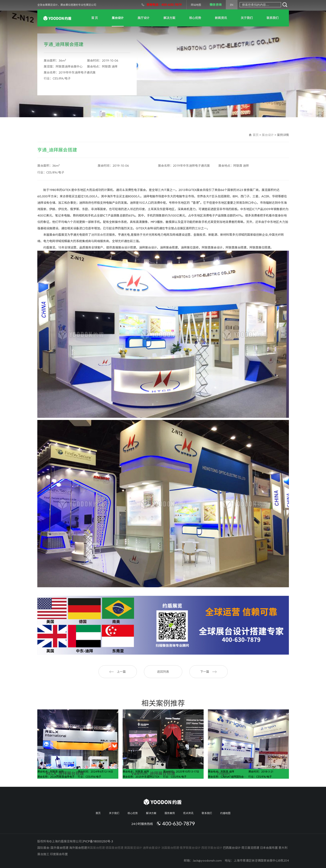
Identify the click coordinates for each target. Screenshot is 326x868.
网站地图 (196, 5)
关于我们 (247, 18)
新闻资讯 (221, 18)
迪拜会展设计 (152, 848)
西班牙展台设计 (212, 848)
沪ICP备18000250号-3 (98, 841)
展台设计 (118, 18)
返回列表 (163, 672)
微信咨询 (216, 5)
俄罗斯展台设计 (190, 848)
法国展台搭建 (170, 848)
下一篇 (208, 672)
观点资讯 (188, 813)
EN (232, 5)
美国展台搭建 (96, 848)
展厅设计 (143, 18)
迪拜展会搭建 (100, 235)
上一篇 (118, 672)
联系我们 (272, 18)
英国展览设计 (133, 848)
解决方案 (169, 18)
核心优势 (195, 18)
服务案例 (170, 813)
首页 (256, 135)
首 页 (95, 18)
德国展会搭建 (114, 848)
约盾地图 (225, 813)
